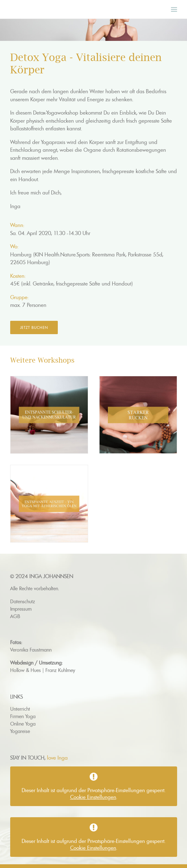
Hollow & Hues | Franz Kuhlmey (43, 670)
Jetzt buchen (34, 327)
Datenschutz (23, 601)
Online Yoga (23, 724)
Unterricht (20, 709)
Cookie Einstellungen (93, 797)
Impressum (21, 609)
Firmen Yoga (23, 716)
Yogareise (20, 731)
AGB (15, 616)
